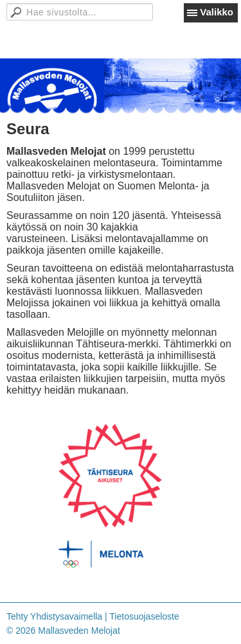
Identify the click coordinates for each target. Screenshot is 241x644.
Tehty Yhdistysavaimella (54, 616)
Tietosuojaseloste (144, 616)
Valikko (217, 12)
